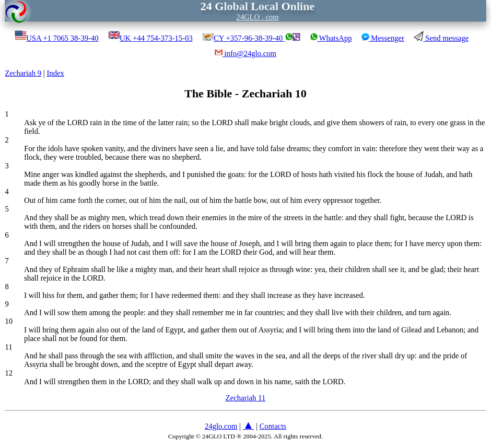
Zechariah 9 (23, 73)
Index (55, 73)
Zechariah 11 (245, 398)
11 (8, 347)
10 (9, 321)
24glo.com (221, 426)
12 (9, 373)
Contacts (273, 426)
